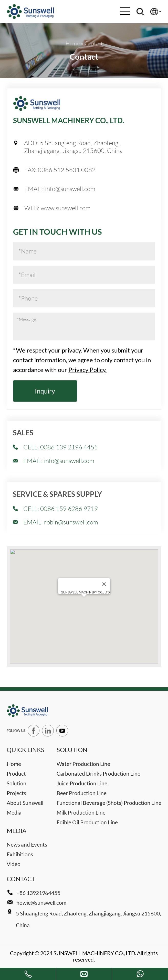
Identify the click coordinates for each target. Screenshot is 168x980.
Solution (17, 783)
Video (14, 864)
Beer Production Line (82, 793)
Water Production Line (83, 764)
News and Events (27, 844)
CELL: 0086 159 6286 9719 (61, 542)
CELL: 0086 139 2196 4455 (61, 480)
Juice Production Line (82, 783)
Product (16, 773)
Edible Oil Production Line (87, 822)
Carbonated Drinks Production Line (98, 773)
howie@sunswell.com (41, 903)
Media (14, 812)
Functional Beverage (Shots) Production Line (109, 803)
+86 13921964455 (38, 893)
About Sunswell (25, 803)
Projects (16, 793)
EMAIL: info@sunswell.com (59, 494)
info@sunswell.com (70, 189)
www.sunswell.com (66, 208)
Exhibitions (20, 854)
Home (14, 764)
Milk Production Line (81, 812)
